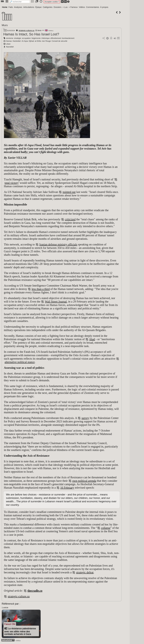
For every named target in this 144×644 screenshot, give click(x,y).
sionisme (10, 38)
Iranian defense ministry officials (58, 244)
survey (85, 418)
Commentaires (92, 7)
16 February (67, 488)
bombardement (68, 38)
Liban (8, 44)
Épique (39, 7)
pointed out (69, 192)
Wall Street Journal (56, 302)
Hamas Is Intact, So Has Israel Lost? (31, 34)
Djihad (31, 41)
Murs (5, 25)
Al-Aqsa (25, 41)
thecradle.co (35, 591)
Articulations (29, 7)
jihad (92, 339)
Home (5, 7)
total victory (12, 183)
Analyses (18, 7)
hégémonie (36, 38)
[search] (20, 2)
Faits (11, 7)
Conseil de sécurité (59, 41)
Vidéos (82, 7)
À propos (104, 7)
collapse (106, 528)
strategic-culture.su (27, 30)
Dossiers (57, 7)
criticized (70, 219)
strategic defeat (85, 572)
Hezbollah (17, 41)
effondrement (56, 38)
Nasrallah (10, 47)
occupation (26, 38)
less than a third (41, 289)
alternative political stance (20, 362)
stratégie (18, 38)
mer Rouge (46, 41)
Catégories (48, 7)
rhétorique (46, 38)
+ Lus (65, 7)
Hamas (9, 41)
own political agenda (84, 481)
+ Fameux (73, 7)
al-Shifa (38, 41)
